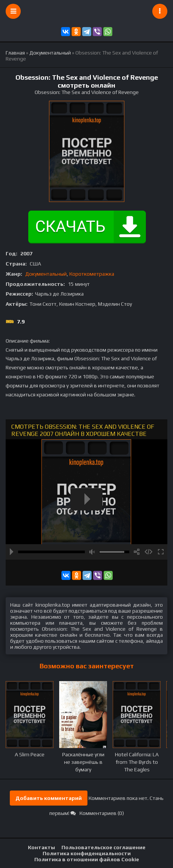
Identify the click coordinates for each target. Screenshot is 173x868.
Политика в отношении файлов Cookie (87, 859)
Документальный (46, 274)
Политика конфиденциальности (87, 853)
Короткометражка (92, 274)
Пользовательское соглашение (103, 847)
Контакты (41, 847)
